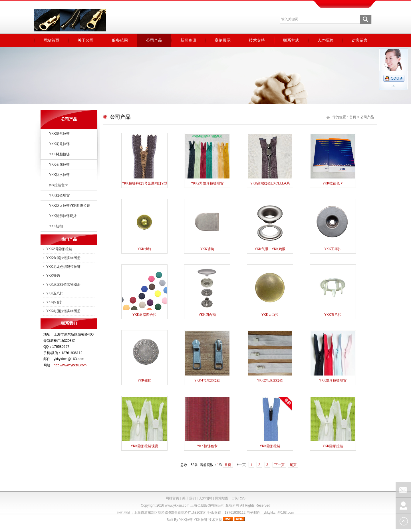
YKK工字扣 (333, 249)
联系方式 (291, 40)
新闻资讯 (188, 40)
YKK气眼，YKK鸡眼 (270, 249)
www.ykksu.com (177, 505)
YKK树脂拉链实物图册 (63, 311)
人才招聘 (325, 40)
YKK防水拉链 (59, 175)
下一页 (279, 465)
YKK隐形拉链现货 (63, 216)
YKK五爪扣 (55, 293)
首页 (353, 117)
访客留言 (360, 40)
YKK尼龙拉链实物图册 (63, 284)
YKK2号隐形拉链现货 (207, 183)
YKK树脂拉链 (59, 154)
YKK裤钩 (53, 276)
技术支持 (257, 40)
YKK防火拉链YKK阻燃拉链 (70, 206)
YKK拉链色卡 (333, 183)
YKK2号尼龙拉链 (270, 380)
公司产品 (154, 40)
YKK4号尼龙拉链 (207, 380)
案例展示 (223, 40)
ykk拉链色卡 (59, 185)
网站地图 (222, 498)
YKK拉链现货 (59, 195)
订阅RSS (238, 498)
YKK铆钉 (144, 249)
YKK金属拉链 (59, 164)
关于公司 (86, 40)
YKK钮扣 (56, 226)
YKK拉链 (186, 520)
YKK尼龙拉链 (59, 144)
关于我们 (189, 498)
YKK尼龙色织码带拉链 (63, 267)
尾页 (293, 465)
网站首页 (51, 40)
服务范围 (120, 40)
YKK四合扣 (55, 302)
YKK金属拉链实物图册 (63, 258)
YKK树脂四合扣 (144, 315)
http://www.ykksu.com (70, 365)
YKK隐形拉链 (59, 134)
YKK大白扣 (270, 315)
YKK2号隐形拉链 (59, 249)
